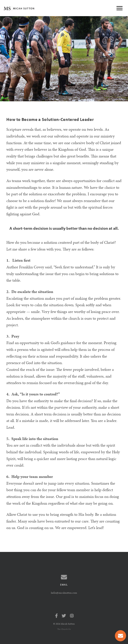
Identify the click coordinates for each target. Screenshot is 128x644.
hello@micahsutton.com (64, 593)
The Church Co (64, 629)
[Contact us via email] (64, 577)
